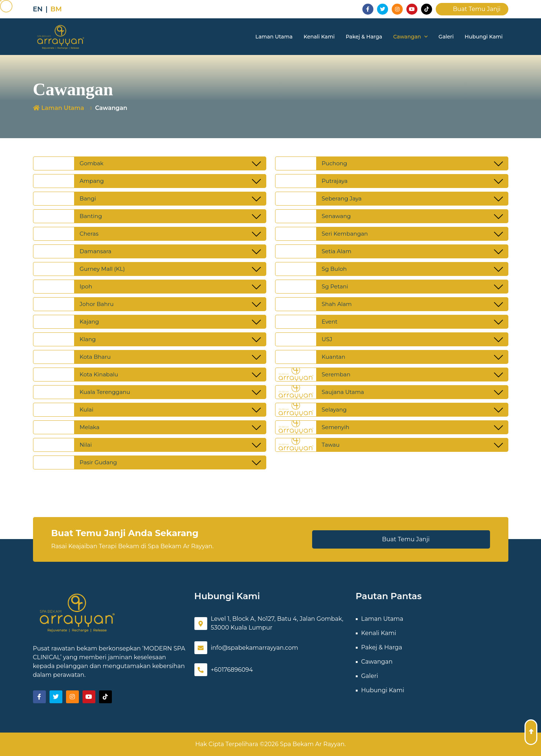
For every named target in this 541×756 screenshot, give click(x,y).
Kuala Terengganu (105, 392)
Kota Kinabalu (99, 374)
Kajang (89, 322)
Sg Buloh (334, 269)
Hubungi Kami (484, 37)
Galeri (446, 37)
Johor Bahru (97, 304)
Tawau (331, 445)
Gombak (92, 163)
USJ (327, 339)
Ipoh (86, 286)
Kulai (86, 410)
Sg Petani (335, 286)
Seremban (336, 374)
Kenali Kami (319, 37)
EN (38, 9)
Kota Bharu (95, 357)
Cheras (89, 234)
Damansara (96, 251)
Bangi (88, 198)
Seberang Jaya (342, 198)
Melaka (89, 427)
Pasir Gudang (98, 462)
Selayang (334, 410)
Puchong (334, 163)
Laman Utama (274, 37)
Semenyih (335, 427)
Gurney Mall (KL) (102, 269)
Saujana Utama (343, 392)
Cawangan (410, 37)
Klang (88, 339)
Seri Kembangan (345, 234)
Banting (91, 216)
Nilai (86, 445)
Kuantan (333, 357)
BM (56, 9)
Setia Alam (337, 251)
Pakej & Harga (364, 37)
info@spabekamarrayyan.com (246, 648)
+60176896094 (224, 670)
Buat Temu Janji (472, 9)
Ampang (92, 181)
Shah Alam (337, 304)
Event (330, 322)
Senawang (336, 216)
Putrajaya (335, 181)
